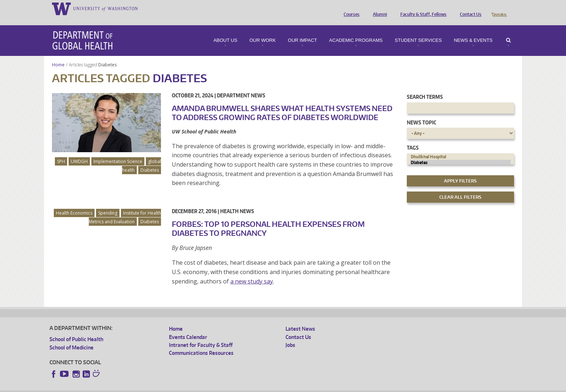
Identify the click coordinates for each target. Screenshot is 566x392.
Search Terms (425, 87)
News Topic (421, 112)
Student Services (418, 30)
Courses (350, 8)
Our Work (263, 30)
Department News (241, 85)
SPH (61, 151)
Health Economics (74, 203)
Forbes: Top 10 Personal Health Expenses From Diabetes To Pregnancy (268, 218)
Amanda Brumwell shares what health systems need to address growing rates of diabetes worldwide (282, 103)
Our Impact (303, 30)
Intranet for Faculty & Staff (201, 335)
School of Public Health (76, 329)
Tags (413, 138)
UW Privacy (145, 386)
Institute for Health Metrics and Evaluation (125, 207)
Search (508, 30)
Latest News (300, 319)
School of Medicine (71, 337)
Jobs (290, 335)
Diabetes (108, 55)
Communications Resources (201, 343)
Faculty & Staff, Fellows (422, 8)
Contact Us (469, 8)
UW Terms (174, 386)
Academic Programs (356, 30)
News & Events (473, 30)
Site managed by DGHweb (217, 386)
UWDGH (79, 151)
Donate (499, 8)
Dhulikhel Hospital (461, 147)
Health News (237, 201)
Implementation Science (118, 151)
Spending (108, 203)
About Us (225, 30)
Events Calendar (188, 327)
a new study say (252, 271)
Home (58, 55)
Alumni (378, 8)
